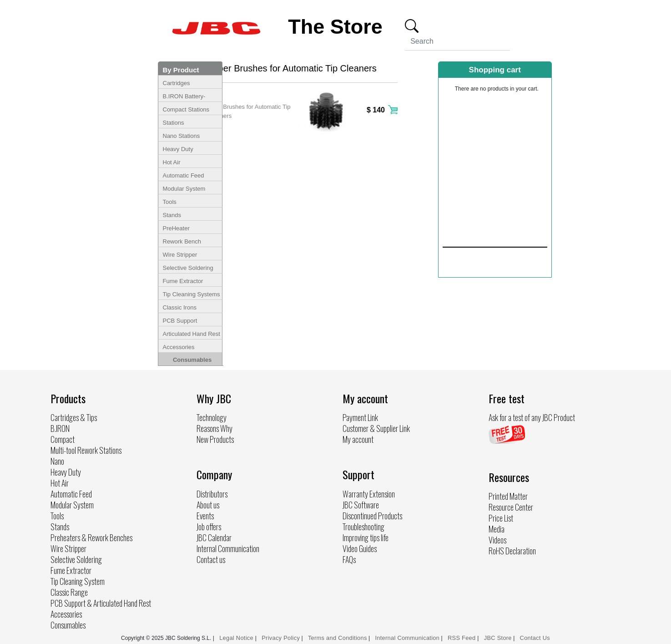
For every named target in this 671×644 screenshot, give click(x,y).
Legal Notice (237, 638)
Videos (497, 540)
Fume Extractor (183, 281)
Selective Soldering (188, 268)
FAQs (349, 559)
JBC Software (361, 505)
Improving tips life (366, 538)
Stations (174, 123)
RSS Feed (462, 638)
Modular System (184, 189)
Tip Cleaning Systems (192, 294)
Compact (63, 439)
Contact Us (535, 638)
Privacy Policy (281, 638)
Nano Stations (182, 136)
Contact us (211, 559)
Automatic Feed (184, 175)
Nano (57, 461)
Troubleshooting (363, 527)
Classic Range (69, 592)
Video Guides (360, 548)
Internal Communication (228, 548)
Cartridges (177, 83)
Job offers (209, 527)
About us (208, 505)
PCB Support (180, 321)
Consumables (192, 360)
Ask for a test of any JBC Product (532, 417)
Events (205, 516)
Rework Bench (182, 241)
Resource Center (511, 507)
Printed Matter (508, 496)
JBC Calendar (214, 538)
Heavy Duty (178, 149)
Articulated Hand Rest (192, 334)
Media (497, 529)
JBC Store (498, 638)
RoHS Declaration (512, 551)
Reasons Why (214, 428)
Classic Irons (180, 307)
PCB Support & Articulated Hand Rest (101, 603)
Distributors (212, 494)
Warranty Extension (369, 494)
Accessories (179, 347)
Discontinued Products (372, 516)
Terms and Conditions (338, 638)
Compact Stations (186, 109)
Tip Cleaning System (78, 581)
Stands (172, 215)
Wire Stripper (180, 255)
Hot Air (172, 162)
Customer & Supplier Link (376, 428)
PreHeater (176, 228)
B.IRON (60, 428)
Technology (212, 417)
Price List (501, 518)
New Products (215, 439)
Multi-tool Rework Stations (86, 450)
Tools (170, 202)
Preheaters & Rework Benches (91, 538)
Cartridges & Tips (74, 417)
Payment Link (360, 417)
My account (358, 439)
